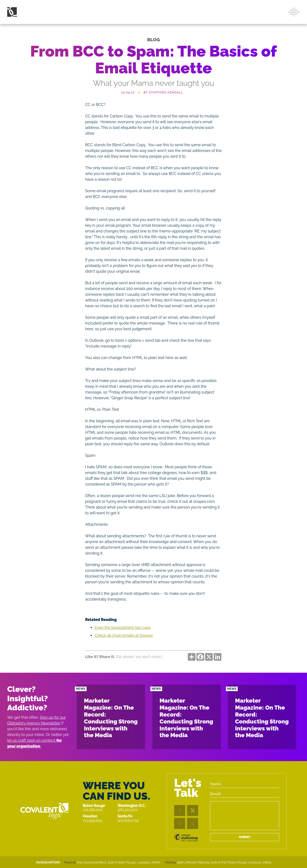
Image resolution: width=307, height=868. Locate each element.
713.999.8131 (93, 820)
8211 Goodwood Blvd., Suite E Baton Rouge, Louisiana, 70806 (118, 862)
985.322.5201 (128, 810)
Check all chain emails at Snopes (124, 635)
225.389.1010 (93, 810)
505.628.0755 (128, 820)
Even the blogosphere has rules (123, 628)
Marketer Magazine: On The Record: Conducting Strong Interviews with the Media (111, 718)
